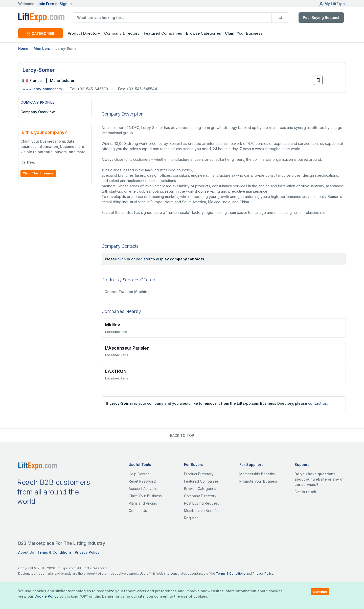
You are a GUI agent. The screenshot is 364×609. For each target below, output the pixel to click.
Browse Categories (203, 33)
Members (42, 48)
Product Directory (199, 474)
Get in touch (305, 492)
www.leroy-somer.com (42, 89)
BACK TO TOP (182, 435)
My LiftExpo (332, 4)
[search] (172, 18)
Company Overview (38, 112)
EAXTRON (116, 371)
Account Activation (144, 489)
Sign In (66, 4)
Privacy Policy (87, 552)
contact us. (318, 403)
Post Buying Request (321, 18)
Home (23, 48)
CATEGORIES (40, 33)
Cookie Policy (46, 596)
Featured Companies (163, 33)
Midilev (112, 325)
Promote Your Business (259, 481)
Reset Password (142, 481)
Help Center (139, 474)
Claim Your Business (244, 33)
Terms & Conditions (54, 552)
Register (143, 259)
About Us (26, 552)
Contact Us (138, 511)
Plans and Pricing (143, 503)
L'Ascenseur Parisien (127, 348)
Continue (320, 592)
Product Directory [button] (84, 33)
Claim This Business (38, 173)
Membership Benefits (202, 511)
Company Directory (122, 33)
